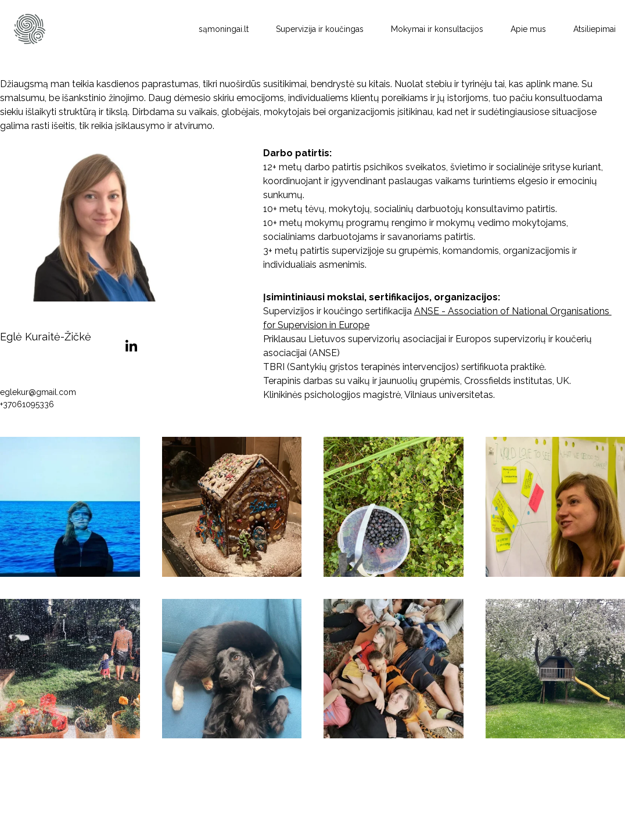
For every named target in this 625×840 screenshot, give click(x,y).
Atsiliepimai (595, 29)
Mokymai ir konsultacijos (437, 29)
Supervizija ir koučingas (320, 29)
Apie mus (528, 29)
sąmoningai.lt (224, 29)
